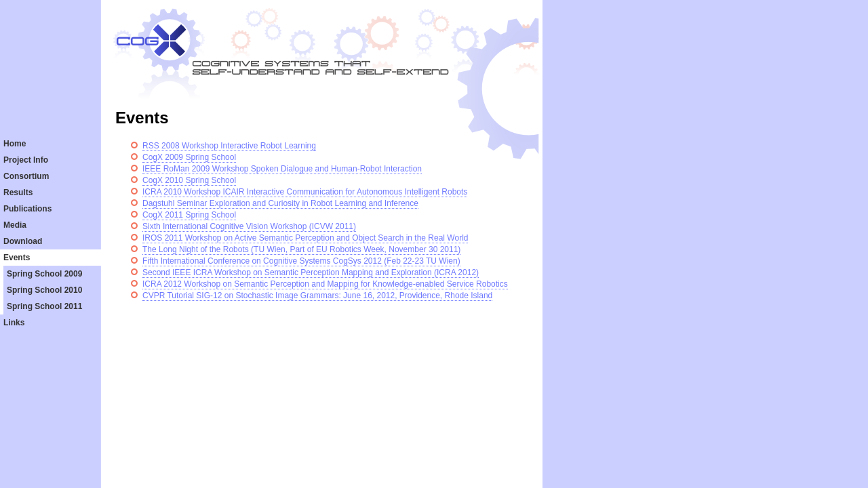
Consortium (26, 176)
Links (14, 323)
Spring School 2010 (44, 290)
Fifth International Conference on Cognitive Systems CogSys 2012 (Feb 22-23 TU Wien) (301, 261)
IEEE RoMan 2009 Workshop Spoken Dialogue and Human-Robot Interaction (282, 169)
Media (15, 225)
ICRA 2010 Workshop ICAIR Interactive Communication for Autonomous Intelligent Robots (305, 192)
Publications (27, 209)
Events (17, 258)
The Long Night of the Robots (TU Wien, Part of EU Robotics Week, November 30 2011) (301, 249)
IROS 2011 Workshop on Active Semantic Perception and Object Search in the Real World (305, 238)
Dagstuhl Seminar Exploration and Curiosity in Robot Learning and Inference (280, 203)
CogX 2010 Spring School (189, 180)
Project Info (26, 160)
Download (23, 241)
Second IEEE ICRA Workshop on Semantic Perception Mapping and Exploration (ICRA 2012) (311, 272)
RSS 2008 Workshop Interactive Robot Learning (229, 146)
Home (15, 144)
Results (18, 192)
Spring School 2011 (44, 306)
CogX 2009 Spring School (189, 157)
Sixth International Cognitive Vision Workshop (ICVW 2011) (249, 226)
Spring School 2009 (44, 274)
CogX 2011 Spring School (189, 215)
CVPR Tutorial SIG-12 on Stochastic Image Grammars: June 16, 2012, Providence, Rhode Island (317, 296)
